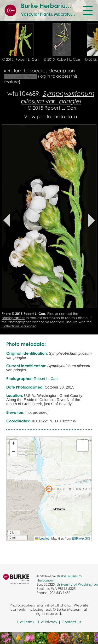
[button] (49, 489)
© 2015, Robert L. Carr (21, 59)
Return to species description (41, 70)
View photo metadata (51, 116)
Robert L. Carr (61, 108)
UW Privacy (48, 622)
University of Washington (77, 584)
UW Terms (25, 622)
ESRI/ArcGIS (81, 539)
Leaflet (42, 539)
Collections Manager (19, 326)
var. (57, 97)
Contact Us (71, 622)
